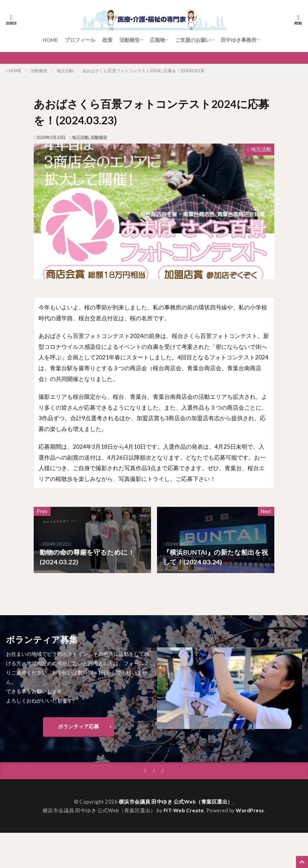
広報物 (157, 40)
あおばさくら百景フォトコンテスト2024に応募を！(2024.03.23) (143, 71)
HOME (50, 40)
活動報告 (130, 40)
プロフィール (80, 40)
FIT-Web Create (184, 810)
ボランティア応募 (79, 726)
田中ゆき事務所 (239, 40)
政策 (107, 40)
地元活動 (65, 71)
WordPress (250, 810)
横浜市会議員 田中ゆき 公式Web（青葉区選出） (176, 802)
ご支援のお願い (193, 40)
